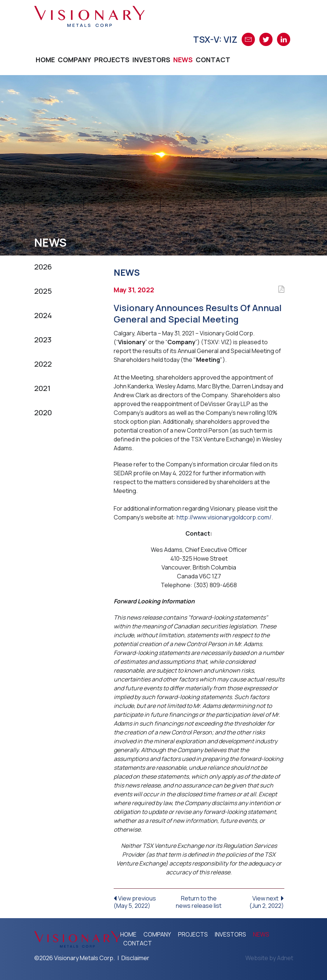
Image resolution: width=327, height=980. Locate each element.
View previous (142, 902)
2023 (43, 340)
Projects (112, 60)
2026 (43, 267)
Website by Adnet (269, 958)
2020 (43, 413)
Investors (151, 60)
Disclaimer (135, 958)
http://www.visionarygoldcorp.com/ (224, 517)
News (183, 60)
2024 (43, 315)
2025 (43, 291)
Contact (213, 60)
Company (74, 60)
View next (256, 902)
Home (45, 60)
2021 (42, 388)
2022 (43, 364)
